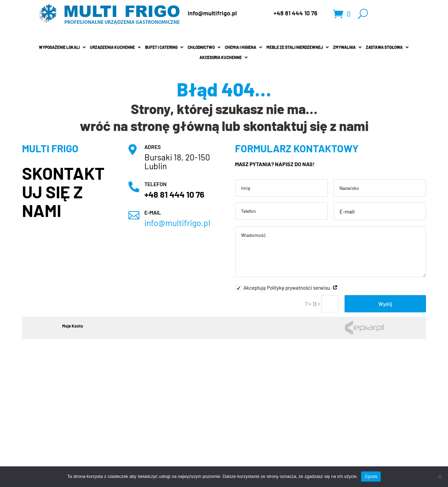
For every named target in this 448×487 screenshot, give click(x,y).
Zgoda (371, 476)
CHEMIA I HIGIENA (241, 47)
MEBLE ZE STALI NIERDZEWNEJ (295, 47)
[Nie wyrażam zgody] (440, 477)
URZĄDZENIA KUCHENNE (112, 47)
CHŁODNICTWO (201, 47)
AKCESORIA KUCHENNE (221, 57)
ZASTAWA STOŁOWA (384, 47)
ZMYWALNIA (344, 47)
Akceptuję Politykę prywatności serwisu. (287, 288)
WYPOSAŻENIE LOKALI (59, 47)
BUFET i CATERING (161, 47)
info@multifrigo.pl (212, 13)
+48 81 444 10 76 (296, 13)
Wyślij (385, 304)
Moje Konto (73, 326)
